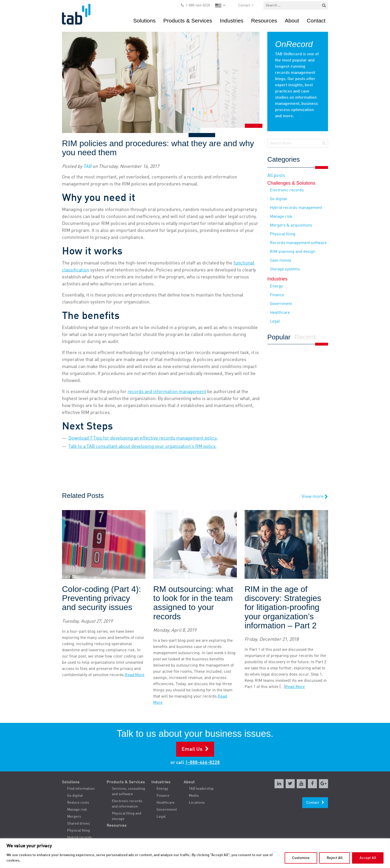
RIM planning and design (293, 252)
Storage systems (285, 269)
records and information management (167, 392)
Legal (275, 322)
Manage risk (281, 217)
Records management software (298, 243)
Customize (301, 858)
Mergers (74, 817)
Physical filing (283, 234)
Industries (232, 21)
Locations (197, 803)
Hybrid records (80, 838)
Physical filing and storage (127, 816)
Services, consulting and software (128, 791)
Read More (135, 675)
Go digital (278, 199)
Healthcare (280, 313)
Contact (244, 5)
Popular (279, 337)
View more (315, 497)
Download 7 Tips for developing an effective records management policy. (143, 438)
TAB (87, 167)
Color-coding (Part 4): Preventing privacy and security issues (102, 598)
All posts (276, 176)
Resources (264, 21)
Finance (277, 295)
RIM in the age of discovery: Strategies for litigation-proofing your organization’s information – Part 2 (283, 607)
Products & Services (188, 21)
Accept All (368, 858)
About (292, 21)
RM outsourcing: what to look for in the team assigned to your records (193, 603)
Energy (276, 286)
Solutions (144, 21)
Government (281, 304)
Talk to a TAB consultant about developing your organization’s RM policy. (142, 447)
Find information (81, 789)
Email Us (192, 749)
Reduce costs (78, 803)
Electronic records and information (127, 804)
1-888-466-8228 (198, 5)
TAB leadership (201, 789)
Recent (305, 337)
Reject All (335, 858)
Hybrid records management (296, 208)
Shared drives (79, 824)
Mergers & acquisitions (291, 225)
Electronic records (287, 190)
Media (194, 796)
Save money (280, 261)
